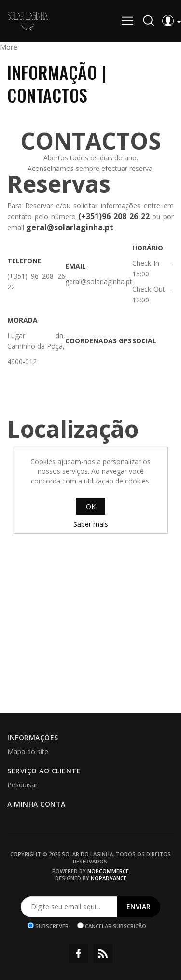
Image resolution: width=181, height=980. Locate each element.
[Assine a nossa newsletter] (69, 907)
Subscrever (52, 925)
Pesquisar (22, 785)
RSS (103, 954)
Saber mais (91, 524)
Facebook (79, 954)
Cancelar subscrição (116, 925)
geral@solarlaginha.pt (99, 281)
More (9, 47)
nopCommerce (108, 871)
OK (91, 506)
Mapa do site (28, 751)
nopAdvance (109, 878)
